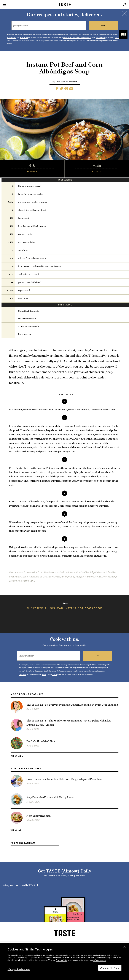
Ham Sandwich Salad (38, 815)
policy (74, 41)
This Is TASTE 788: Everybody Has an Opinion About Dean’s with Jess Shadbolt (72, 704)
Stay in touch (12, 885)
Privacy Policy (62, 960)
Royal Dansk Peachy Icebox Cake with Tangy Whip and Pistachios (64, 779)
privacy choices (100, 960)
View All (17, 756)
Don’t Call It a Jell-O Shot (41, 741)
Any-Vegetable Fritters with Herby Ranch (50, 797)
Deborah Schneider (66, 82)
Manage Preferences (19, 969)
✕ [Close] (124, 947)
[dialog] (64, 961)
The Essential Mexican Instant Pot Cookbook (64, 608)
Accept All (110, 968)
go (103, 25)
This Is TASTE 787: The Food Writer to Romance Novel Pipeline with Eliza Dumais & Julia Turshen (68, 722)
